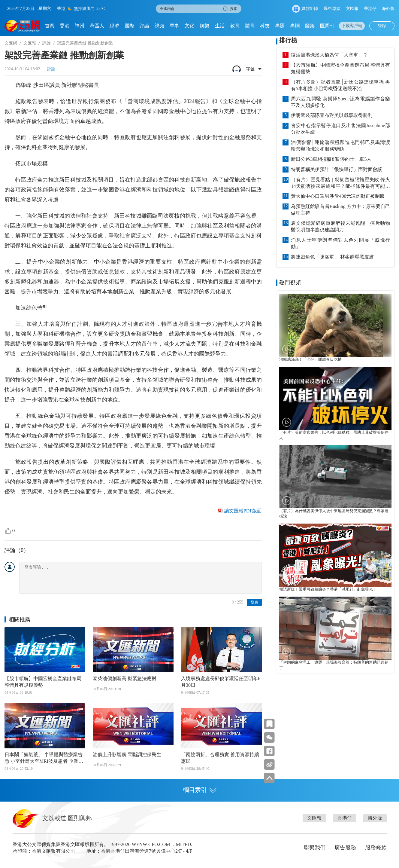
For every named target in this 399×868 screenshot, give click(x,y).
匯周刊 (327, 26)
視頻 (159, 26)
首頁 (50, 26)
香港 (65, 26)
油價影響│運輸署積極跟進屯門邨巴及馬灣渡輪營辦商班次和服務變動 (340, 146)
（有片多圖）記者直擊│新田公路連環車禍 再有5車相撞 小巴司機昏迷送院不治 (340, 85)
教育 (235, 26)
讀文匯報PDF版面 (243, 511)
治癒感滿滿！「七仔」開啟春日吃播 (310, 359)
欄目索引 (200, 790)
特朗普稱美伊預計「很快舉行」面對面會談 (337, 169)
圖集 (310, 26)
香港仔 (370, 9)
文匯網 (11, 43)
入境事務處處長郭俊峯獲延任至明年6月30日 (221, 682)
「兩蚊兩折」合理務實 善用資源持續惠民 (220, 758)
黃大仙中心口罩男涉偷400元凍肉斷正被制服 (338, 196)
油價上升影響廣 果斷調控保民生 (127, 755)
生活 (220, 26)
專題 (280, 26)
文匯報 (352, 9)
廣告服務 (345, 848)
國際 (129, 26)
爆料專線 (332, 9)
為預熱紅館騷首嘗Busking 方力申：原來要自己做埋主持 (340, 210)
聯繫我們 (315, 848)
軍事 (174, 26)
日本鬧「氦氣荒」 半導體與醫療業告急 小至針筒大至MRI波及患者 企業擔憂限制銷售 (44, 758)
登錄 (382, 26)
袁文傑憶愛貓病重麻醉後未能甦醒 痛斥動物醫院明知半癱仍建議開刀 (340, 226)
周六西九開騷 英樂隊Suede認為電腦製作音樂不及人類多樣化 (340, 102)
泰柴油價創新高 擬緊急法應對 (125, 679)
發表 (254, 602)
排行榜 (288, 40)
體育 (250, 26)
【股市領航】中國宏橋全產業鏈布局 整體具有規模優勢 (43, 682)
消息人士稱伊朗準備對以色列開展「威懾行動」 (340, 243)
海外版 (388, 9)
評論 (144, 26)
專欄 (295, 26)
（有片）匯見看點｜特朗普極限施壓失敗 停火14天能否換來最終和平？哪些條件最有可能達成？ (340, 183)
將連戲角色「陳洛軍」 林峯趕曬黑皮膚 (332, 257)
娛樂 (204, 26)
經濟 (114, 26)
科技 (265, 26)
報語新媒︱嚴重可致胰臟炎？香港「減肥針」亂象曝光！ (328, 589)
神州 (80, 26)
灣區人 (97, 26)
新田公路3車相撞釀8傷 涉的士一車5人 (331, 159)
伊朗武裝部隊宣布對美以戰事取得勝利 (332, 115)
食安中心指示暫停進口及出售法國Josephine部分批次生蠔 (340, 129)
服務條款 (376, 848)
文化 (189, 26)
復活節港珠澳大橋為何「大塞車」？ (329, 55)
